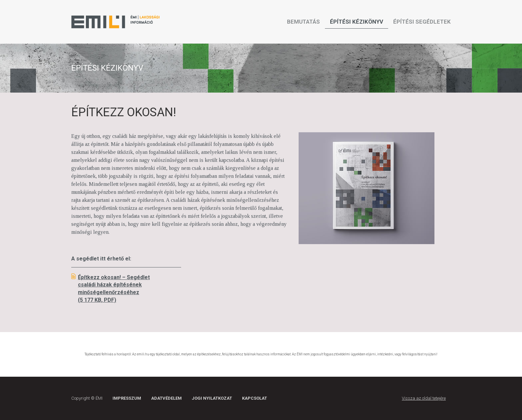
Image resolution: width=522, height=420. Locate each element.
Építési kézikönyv (357, 22)
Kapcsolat (255, 398)
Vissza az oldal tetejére (424, 398)
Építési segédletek (422, 22)
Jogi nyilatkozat (212, 398)
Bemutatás (303, 22)
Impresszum (127, 398)
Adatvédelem (166, 398)
